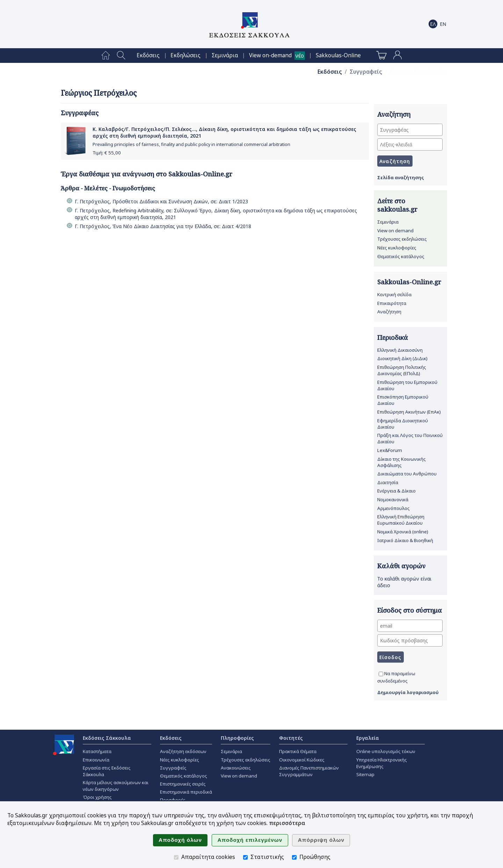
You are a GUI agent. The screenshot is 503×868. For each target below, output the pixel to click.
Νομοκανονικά (393, 499)
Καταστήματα (97, 751)
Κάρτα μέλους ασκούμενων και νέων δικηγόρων (116, 786)
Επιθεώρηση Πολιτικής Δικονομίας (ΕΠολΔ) (402, 370)
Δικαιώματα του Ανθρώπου (407, 474)
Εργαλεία (368, 738)
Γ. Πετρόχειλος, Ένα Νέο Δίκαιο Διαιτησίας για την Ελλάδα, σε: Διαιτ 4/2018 (163, 226)
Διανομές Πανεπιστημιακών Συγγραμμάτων (309, 771)
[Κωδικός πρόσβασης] (410, 640)
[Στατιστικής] (245, 857)
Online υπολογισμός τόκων (386, 751)
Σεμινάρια (225, 55)
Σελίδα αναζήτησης (400, 177)
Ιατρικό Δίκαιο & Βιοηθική (405, 540)
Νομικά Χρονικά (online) (403, 532)
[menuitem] (106, 56)
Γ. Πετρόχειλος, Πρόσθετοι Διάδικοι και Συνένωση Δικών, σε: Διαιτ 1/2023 (161, 201)
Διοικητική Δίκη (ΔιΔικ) (402, 358)
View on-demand (270, 55)
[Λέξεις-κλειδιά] (410, 144)
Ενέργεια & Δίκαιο (396, 491)
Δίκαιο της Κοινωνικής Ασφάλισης (402, 462)
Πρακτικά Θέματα (298, 751)
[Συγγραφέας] (410, 130)
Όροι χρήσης (97, 797)
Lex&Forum (390, 450)
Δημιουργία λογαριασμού (408, 692)
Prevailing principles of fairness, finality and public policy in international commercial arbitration (191, 144)
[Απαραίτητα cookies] (176, 857)
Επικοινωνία (96, 760)
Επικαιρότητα (392, 303)
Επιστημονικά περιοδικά (186, 792)
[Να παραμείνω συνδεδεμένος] (381, 674)
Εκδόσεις (148, 55)
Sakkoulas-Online (338, 55)
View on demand (395, 231)
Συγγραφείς (366, 72)
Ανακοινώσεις (236, 768)
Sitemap (365, 774)
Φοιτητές (291, 738)
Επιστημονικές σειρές (183, 784)
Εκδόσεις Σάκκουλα (107, 738)
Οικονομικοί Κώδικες (302, 760)
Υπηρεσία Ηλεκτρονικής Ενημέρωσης (382, 763)
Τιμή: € (107, 153)
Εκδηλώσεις (185, 55)
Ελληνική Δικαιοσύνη (400, 350)
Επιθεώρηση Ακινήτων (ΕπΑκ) (409, 412)
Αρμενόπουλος (393, 508)
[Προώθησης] (294, 857)
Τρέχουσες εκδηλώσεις (402, 239)
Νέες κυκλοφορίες (397, 248)
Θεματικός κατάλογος (401, 256)
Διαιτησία (388, 482)
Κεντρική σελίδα (394, 294)
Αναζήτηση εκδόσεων (183, 751)
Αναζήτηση (389, 312)
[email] (410, 626)
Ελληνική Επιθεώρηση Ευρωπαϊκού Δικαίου (401, 520)
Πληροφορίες (237, 738)
